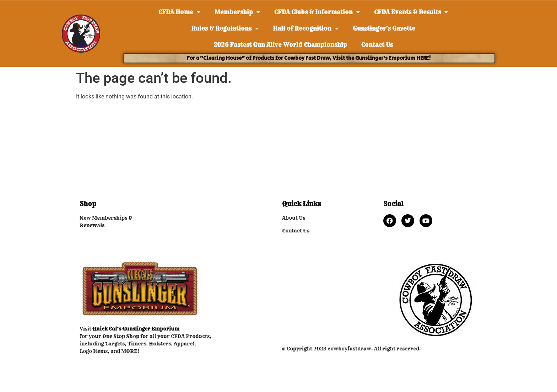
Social (393, 204)
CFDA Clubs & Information (317, 12)
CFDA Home (179, 12)
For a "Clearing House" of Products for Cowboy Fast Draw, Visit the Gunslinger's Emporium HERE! (309, 58)
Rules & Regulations (225, 28)
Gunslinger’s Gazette (384, 28)
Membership (237, 12)
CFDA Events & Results (411, 12)
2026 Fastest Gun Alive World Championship (280, 45)
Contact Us (377, 45)
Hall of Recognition (306, 28)
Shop (88, 204)
